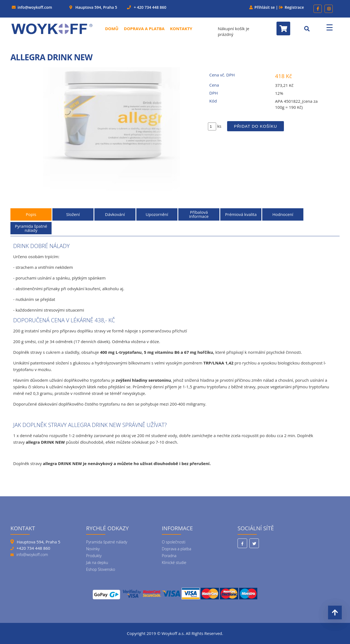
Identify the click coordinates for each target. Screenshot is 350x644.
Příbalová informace (199, 214)
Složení (73, 214)
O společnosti (174, 542)
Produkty (94, 556)
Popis (31, 214)
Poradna (169, 556)
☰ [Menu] (330, 27)
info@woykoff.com (35, 7)
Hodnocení (283, 214)
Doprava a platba (144, 29)
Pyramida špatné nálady (31, 228)
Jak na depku (97, 562)
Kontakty (181, 29)
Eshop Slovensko (101, 569)
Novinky (93, 549)
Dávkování (115, 214)
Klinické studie (174, 562)
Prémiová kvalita (241, 214)
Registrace (294, 7)
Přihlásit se (265, 7)
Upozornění (157, 214)
